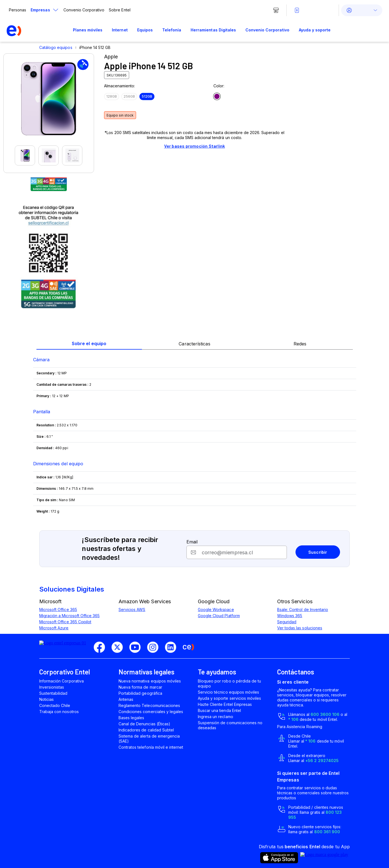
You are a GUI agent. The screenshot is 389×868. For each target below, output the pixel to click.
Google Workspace (216, 609)
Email (192, 542)
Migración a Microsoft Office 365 (69, 616)
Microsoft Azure (54, 628)
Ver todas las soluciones (300, 628)
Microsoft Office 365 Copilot (65, 622)
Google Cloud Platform (219, 616)
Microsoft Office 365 (58, 609)
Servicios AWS (132, 609)
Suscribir (318, 552)
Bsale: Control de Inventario (303, 609)
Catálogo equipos (56, 47)
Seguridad (287, 622)
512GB (147, 96)
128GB (112, 96)
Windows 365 (290, 616)
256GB (129, 96)
